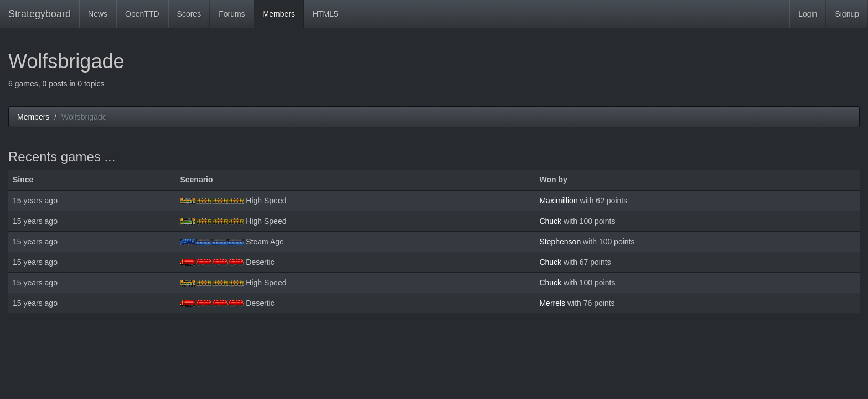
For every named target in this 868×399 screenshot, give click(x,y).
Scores (189, 14)
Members (279, 14)
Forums (232, 14)
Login (808, 14)
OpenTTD (142, 14)
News (98, 14)
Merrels (552, 303)
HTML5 (325, 14)
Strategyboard (40, 14)
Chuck (550, 221)
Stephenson (560, 242)
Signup (847, 14)
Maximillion (558, 201)
